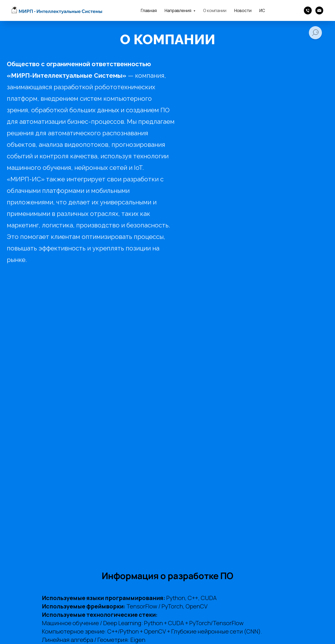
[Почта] (319, 10)
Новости (243, 10)
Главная (149, 10)
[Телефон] (308, 10)
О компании (215, 10)
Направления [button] (178, 10)
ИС (262, 10)
